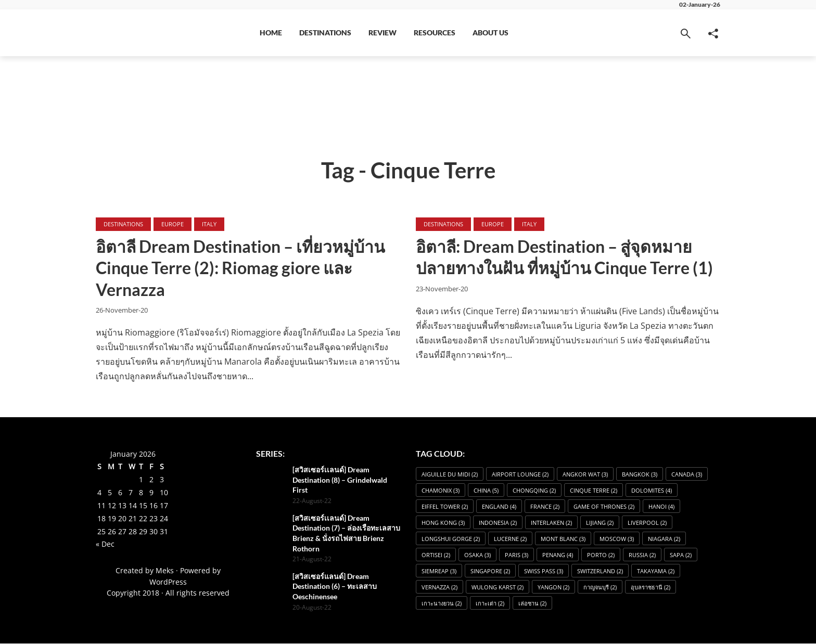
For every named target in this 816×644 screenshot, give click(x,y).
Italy (209, 224)
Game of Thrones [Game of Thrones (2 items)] (604, 507)
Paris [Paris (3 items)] (517, 555)
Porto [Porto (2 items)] (601, 555)
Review (382, 33)
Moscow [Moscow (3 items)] (617, 539)
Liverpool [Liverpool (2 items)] (647, 523)
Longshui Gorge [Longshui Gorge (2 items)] (451, 539)
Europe (173, 224)
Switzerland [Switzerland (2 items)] (600, 571)
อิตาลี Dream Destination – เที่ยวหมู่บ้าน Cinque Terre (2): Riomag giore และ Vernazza (241, 269)
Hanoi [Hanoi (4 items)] (661, 507)
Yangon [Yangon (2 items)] (553, 588)
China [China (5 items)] (486, 491)
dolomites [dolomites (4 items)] (652, 491)
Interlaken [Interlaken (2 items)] (551, 523)
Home (271, 33)
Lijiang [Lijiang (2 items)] (600, 523)
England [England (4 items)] (499, 507)
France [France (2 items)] (545, 507)
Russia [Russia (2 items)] (642, 555)
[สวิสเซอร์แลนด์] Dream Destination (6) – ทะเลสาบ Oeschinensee (335, 587)
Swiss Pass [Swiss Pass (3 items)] (544, 571)
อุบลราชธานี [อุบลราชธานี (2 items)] (651, 588)
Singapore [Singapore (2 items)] (490, 571)
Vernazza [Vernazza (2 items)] (439, 588)
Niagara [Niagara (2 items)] (664, 539)
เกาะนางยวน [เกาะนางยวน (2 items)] (442, 604)
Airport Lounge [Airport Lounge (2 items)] (520, 475)
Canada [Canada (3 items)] (687, 475)
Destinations (325, 33)
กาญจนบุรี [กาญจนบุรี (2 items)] (600, 588)
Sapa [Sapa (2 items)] (681, 555)
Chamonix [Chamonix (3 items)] (441, 491)
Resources (435, 33)
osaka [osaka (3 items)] (477, 555)
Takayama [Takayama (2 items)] (656, 571)
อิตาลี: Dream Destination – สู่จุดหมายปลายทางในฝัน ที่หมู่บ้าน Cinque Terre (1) (565, 258)
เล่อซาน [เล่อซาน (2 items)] (532, 604)
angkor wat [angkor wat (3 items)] (585, 475)
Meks (165, 571)
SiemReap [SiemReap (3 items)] (439, 571)
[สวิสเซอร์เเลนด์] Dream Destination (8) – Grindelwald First (340, 480)
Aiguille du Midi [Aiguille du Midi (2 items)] (450, 475)
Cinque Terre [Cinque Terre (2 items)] (594, 491)
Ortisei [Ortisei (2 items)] (436, 555)
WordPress (168, 582)
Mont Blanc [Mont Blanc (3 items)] (563, 539)
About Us (490, 33)
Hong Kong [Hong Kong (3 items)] (443, 523)
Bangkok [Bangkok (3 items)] (640, 475)
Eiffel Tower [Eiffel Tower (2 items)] (445, 507)
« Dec (105, 545)
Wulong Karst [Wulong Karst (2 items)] (498, 588)
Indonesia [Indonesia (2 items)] (498, 523)
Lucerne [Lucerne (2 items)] (510, 539)
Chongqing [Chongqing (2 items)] (534, 491)
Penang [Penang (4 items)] (558, 555)
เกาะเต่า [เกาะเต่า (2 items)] (490, 604)
